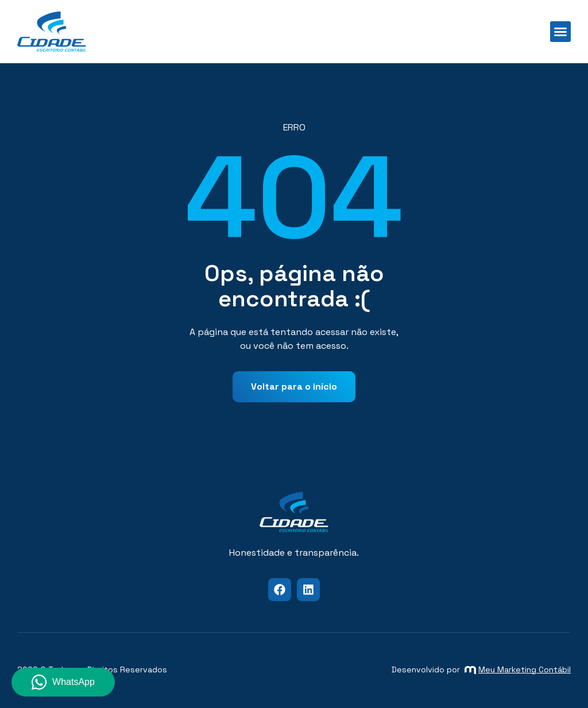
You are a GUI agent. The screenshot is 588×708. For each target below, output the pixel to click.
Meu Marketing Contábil (518, 669)
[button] (560, 32)
